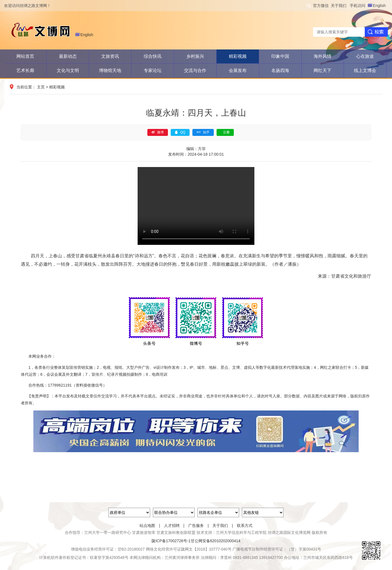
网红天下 (322, 70)
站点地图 (147, 526)
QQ (180, 132)
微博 (158, 132)
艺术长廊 (25, 70)
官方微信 (322, 6)
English (378, 6)
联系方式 (245, 526)
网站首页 (25, 56)
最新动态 (68, 56)
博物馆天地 (110, 70)
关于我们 (340, 6)
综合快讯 (153, 56)
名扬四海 (280, 70)
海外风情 (322, 56)
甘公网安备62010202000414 (216, 541)
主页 (41, 87)
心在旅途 (365, 56)
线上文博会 (365, 70)
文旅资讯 (110, 56)
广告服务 (196, 526)
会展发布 (238, 70)
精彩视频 (238, 56)
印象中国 (280, 56)
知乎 (203, 132)
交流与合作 (195, 70)
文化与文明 (68, 70)
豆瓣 (226, 132)
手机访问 (359, 6)
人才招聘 (172, 526)
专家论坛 (153, 70)
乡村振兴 (195, 56)
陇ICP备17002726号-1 (171, 541)
